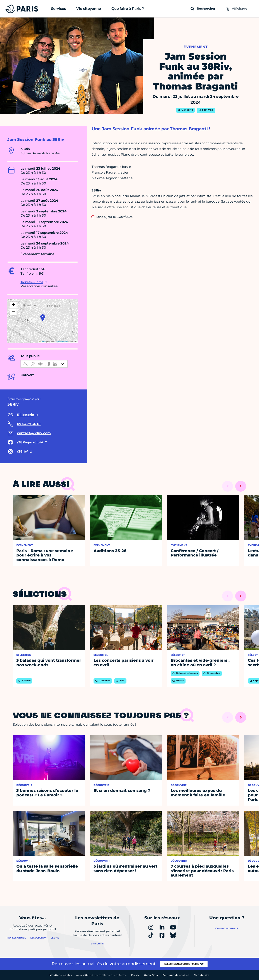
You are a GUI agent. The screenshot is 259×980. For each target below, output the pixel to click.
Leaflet (43, 342)
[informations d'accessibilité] (44, 364)
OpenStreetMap (62, 342)
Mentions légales (61, 975)
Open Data (151, 975)
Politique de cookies (176, 975)
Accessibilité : (102, 975)
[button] (43, 318)
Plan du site (202, 975)
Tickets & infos (32, 282)
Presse (135, 975)
